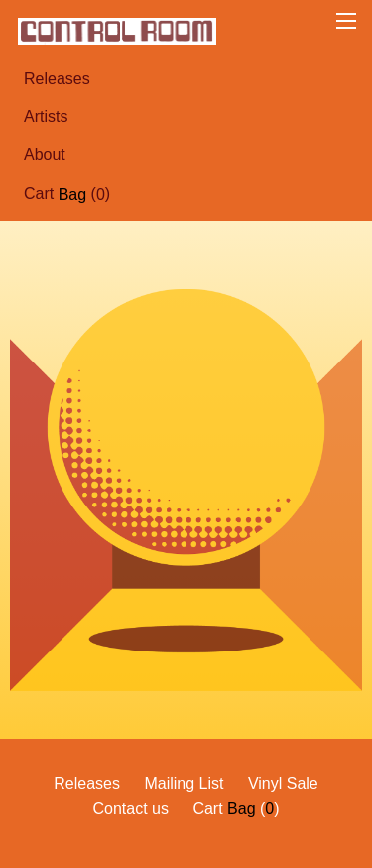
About (45, 154)
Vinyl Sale (283, 783)
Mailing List (184, 783)
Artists (46, 117)
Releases (57, 79)
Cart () (67, 194)
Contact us (130, 809)
